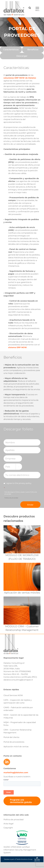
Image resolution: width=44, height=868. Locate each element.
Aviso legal (8, 824)
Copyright (8, 828)
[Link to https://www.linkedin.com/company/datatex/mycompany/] (7, 762)
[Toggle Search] (30, 8)
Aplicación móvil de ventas (16, 747)
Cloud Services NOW (13, 695)
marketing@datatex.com (16, 773)
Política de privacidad (11, 498)
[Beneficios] (33, 50)
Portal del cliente (11, 737)
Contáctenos (10, 768)
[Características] (11, 50)
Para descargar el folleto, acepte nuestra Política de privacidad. (21, 495)
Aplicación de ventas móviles (22, 593)
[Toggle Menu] (37, 8)
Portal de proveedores (14, 742)
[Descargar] (22, 56)
